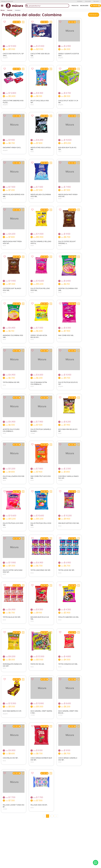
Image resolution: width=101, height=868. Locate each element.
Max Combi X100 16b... (66, 335)
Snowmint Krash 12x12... (12, 148)
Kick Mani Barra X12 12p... (12, 711)
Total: (95, 6)
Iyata (55, 860)
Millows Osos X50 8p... (39, 805)
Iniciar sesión (88, 1)
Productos (75, 6)
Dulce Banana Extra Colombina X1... (39, 383)
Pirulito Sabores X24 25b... (69, 617)
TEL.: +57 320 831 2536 (83, 827)
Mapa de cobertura (83, 832)
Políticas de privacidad (59, 827)
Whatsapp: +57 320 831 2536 (7, 1)
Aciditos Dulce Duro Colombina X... (11, 430)
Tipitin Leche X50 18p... (67, 570)
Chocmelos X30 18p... (11, 758)
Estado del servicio (83, 834)
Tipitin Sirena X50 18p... (11, 382)
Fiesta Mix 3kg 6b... (38, 664)
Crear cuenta (96, 1)
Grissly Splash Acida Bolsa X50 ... (39, 336)
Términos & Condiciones (59, 829)
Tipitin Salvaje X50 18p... (12, 617)
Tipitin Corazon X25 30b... (68, 664)
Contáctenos (80, 1)
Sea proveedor (31, 827)
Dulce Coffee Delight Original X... (67, 242)
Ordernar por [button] (93, 15)
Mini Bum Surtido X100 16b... (69, 523)
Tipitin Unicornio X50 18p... (41, 570)
